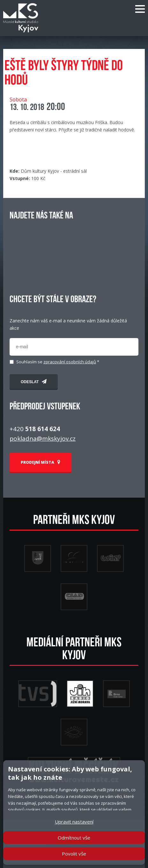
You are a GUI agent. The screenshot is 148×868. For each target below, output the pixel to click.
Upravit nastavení (74, 822)
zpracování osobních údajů (70, 362)
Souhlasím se (58, 362)
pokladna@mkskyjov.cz (43, 438)
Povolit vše (74, 854)
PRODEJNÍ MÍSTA (41, 462)
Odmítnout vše (74, 838)
